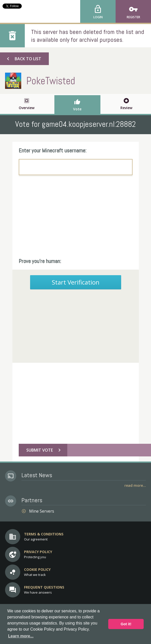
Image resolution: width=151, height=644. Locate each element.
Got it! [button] (126, 624)
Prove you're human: (40, 261)
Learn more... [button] (21, 636)
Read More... (135, 485)
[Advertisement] (76, 217)
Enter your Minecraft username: (53, 150)
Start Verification (76, 282)
